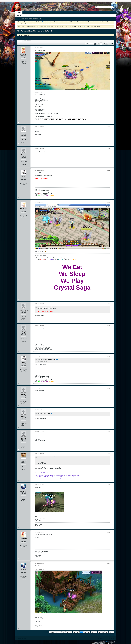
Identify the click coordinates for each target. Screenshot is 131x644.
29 (81, 632)
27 (74, 632)
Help (98, 638)
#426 (109, 304)
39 (103, 632)
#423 (109, 149)
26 (71, 632)
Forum (22, 18)
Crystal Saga (36, 18)
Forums (19, 13)
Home (18, 18)
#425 (109, 202)
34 (99, 632)
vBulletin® (107, 641)
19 (60, 632)
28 (78, 632)
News (41, 18)
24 (63, 632)
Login (113, 1)
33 (96, 632)
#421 (109, 48)
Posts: (23, 64)
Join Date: (22, 61)
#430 (109, 410)
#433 (109, 485)
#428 (109, 356)
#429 (109, 388)
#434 (109, 532)
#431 (109, 432)
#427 (109, 326)
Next (111, 632)
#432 (109, 454)
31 (89, 632)
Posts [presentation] (20, 41)
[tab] (20, 41)
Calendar (19, 15)
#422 (109, 127)
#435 (109, 563)
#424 (109, 170)
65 (107, 632)
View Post (51, 307)
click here (84, 27)
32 (92, 632)
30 (85, 632)
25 (67, 632)
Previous (52, 632)
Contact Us (104, 638)
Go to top (111, 638)
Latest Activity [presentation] (27, 41)
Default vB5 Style (23, 638)
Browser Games (28, 18)
